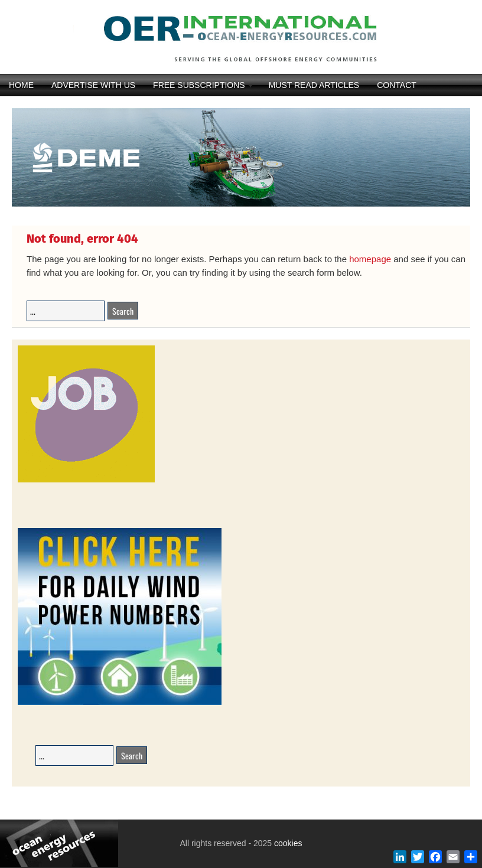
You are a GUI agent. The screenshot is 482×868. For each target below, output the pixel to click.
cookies (287, 843)
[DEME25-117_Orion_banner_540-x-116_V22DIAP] (241, 205)
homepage (370, 259)
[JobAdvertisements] (86, 480)
